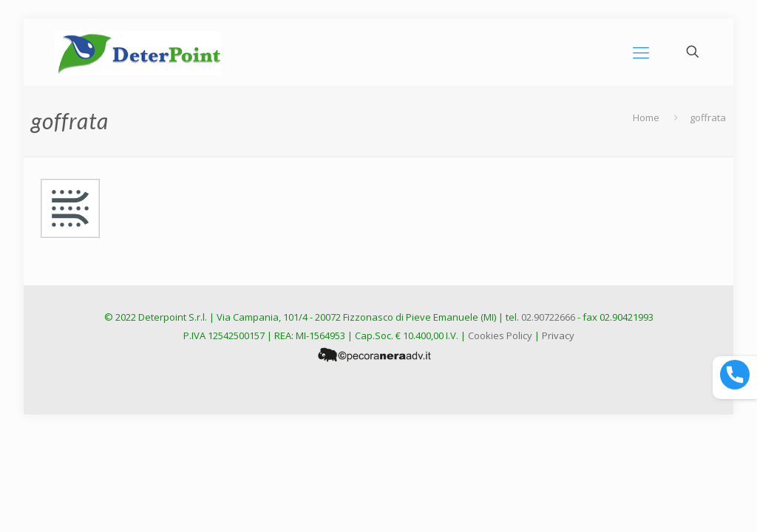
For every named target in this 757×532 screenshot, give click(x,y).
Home (646, 117)
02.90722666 (548, 317)
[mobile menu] (641, 52)
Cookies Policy (500, 335)
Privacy (558, 335)
